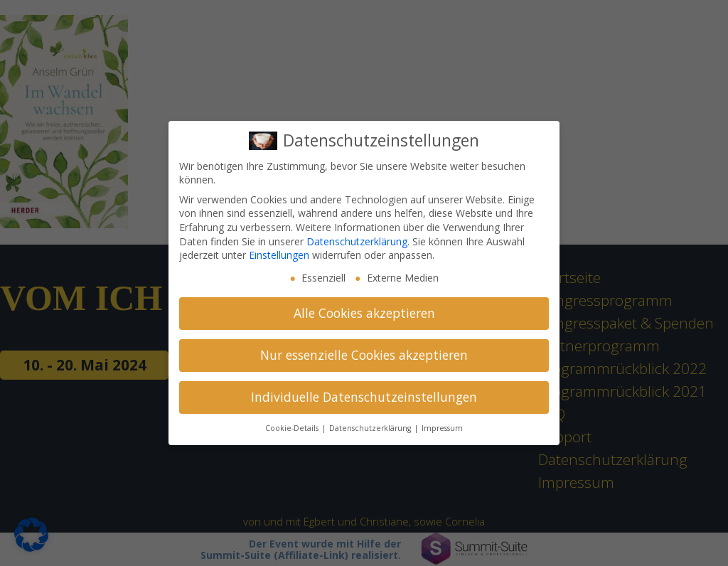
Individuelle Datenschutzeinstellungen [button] (364, 397)
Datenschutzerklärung (357, 241)
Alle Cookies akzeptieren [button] (364, 313)
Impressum (442, 428)
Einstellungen (279, 255)
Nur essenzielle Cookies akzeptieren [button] (364, 355)
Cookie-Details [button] (293, 428)
